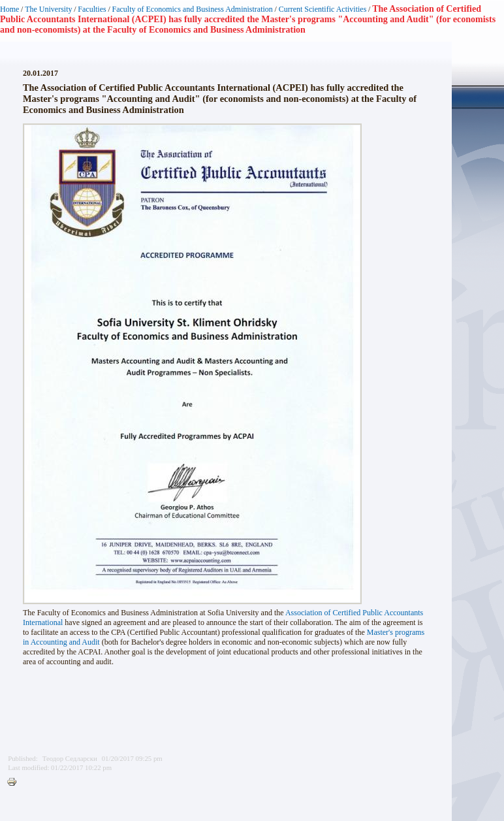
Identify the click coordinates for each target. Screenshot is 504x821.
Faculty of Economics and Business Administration (193, 9)
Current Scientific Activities (323, 9)
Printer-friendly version (15, 782)
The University (48, 9)
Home (9, 9)
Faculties (92, 9)
